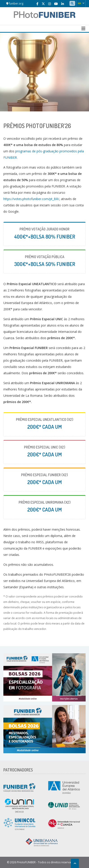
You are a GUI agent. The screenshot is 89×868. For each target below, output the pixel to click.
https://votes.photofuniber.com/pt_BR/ (31, 199)
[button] (81, 3)
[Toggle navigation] (83, 29)
